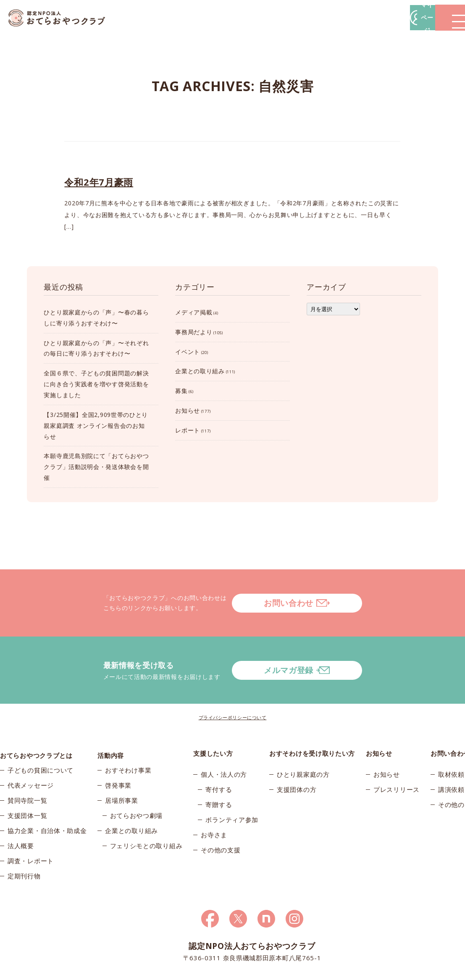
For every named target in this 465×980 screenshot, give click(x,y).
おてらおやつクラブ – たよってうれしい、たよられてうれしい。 (63, 18)
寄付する (219, 756)
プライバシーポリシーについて (233, 684)
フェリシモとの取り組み (146, 816)
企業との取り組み (200, 371)
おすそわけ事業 (128, 741)
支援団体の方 (297, 756)
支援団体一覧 (27, 786)
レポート (188, 430)
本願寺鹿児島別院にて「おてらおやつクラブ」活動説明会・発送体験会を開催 (96, 467)
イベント (188, 352)
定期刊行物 (24, 846)
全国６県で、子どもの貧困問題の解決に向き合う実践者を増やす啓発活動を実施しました (96, 384)
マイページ (338, 17)
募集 (181, 391)
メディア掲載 (194, 312)
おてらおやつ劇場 (137, 786)
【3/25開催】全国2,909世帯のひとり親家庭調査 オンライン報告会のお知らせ (96, 426)
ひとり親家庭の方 (303, 741)
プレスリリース (397, 756)
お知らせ (188, 410)
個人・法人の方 (224, 741)
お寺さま (214, 801)
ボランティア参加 (232, 786)
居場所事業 (122, 771)
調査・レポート (31, 831)
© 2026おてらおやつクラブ (81, 971)
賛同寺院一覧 (27, 771)
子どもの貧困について (41, 741)
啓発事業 (118, 756)
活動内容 (111, 720)
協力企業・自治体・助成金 (47, 801)
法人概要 (21, 816)
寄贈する (219, 771)
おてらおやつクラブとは (36, 720)
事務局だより (194, 332)
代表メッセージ (31, 756)
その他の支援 (221, 816)
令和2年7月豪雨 (99, 182)
